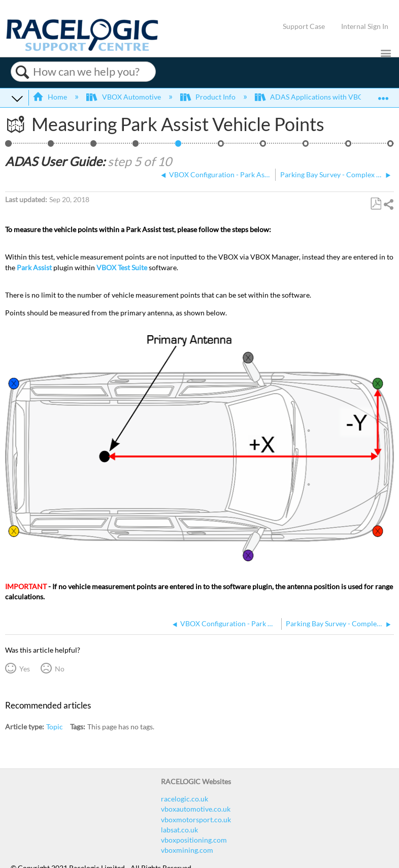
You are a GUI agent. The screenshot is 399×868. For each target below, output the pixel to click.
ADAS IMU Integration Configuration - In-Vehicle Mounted (306, 147)
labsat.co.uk (179, 830)
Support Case (304, 26)
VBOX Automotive (124, 97)
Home (51, 97)
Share (388, 204)
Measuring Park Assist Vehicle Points (178, 147)
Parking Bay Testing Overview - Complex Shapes (51, 147)
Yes (25, 669)
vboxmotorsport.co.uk (196, 819)
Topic (55, 727)
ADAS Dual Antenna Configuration (263, 147)
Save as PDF (376, 204)
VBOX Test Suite (122, 267)
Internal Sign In (365, 26)
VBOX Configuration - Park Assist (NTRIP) (136, 147)
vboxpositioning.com (194, 840)
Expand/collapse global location (383, 95)
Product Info (209, 97)
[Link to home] (82, 49)
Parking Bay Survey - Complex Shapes (221, 147)
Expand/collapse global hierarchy (17, 98)
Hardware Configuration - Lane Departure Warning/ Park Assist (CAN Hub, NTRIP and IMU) (94, 147)
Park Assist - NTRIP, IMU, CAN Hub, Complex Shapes (8, 147)
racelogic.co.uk (185, 799)
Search (22, 72)
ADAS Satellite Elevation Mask (348, 147)
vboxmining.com (187, 850)
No (60, 669)
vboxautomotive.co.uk (196, 809)
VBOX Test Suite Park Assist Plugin (391, 147)
